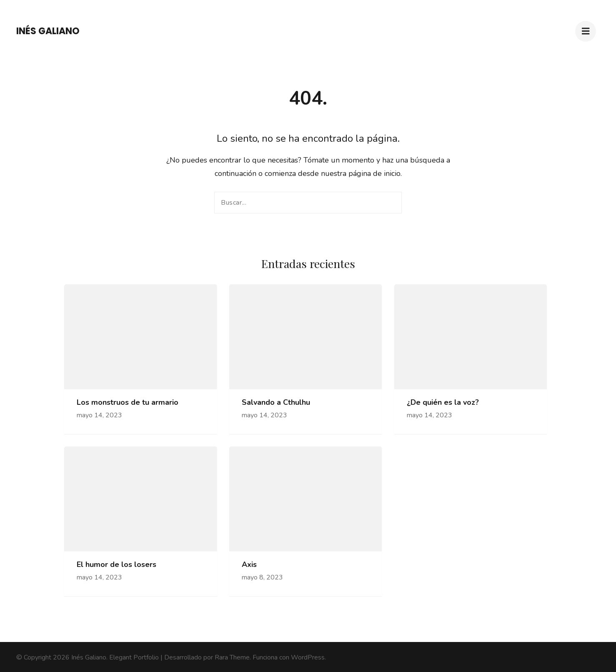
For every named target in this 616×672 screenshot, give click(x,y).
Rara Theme (232, 657)
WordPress (308, 657)
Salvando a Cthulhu (276, 402)
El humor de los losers (116, 565)
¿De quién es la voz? (443, 402)
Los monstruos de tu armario (128, 402)
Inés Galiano (48, 31)
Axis (249, 565)
